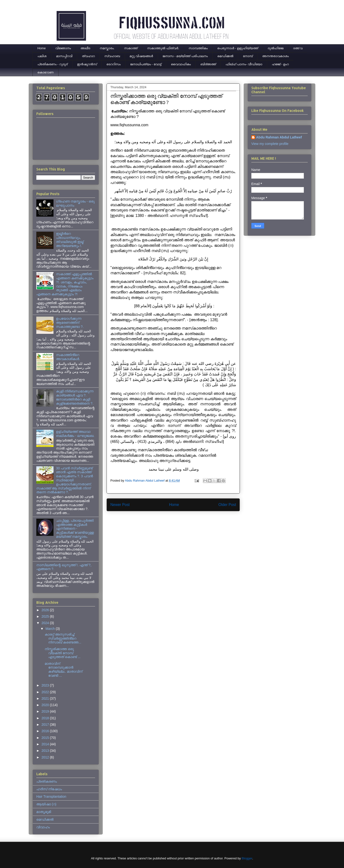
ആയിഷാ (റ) (46, 804)
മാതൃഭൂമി (44, 812)
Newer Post (120, 505)
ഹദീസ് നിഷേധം (49, 789)
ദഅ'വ (298, 48)
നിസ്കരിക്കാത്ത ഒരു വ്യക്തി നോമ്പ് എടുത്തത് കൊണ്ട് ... (63, 653)
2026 (46, 610)
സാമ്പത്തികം (198, 48)
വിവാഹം (43, 827)
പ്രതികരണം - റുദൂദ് (53, 64)
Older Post (227, 505)
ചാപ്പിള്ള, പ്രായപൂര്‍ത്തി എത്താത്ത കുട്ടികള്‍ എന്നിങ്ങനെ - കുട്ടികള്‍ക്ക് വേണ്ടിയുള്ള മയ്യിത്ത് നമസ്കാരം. (75, 529)
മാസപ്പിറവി (64, 56)
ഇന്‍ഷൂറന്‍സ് (87, 64)
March (51, 629)
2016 (46, 731)
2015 (46, 738)
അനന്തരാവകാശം (276, 56)
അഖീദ (85, 48)
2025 (46, 616)
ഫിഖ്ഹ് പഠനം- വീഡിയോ (244, 64)
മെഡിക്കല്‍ (225, 56)
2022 (46, 692)
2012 (46, 757)
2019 (46, 711)
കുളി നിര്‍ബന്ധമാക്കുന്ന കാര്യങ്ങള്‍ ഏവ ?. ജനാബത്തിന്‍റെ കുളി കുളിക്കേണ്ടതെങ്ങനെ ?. (75, 397)
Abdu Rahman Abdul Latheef (279, 137)
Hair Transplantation (51, 797)
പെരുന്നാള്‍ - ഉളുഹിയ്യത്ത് (238, 48)
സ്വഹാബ (112, 56)
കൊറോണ (46, 72)
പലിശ (42, 56)
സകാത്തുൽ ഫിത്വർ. (163, 48)
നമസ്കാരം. (107, 48)
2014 (46, 744)
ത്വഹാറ (88, 56)
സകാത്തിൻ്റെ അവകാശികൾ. (68, 357)
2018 (46, 718)
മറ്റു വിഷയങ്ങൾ (141, 56)
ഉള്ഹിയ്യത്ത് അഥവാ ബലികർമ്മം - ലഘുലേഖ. (75, 434)
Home (42, 48)
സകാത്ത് (131, 48)
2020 (46, 705)
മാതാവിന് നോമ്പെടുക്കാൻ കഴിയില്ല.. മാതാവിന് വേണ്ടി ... (64, 670)
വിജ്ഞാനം (63, 48)
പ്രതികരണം (47, 781)
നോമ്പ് (248, 56)
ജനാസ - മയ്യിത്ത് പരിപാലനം (185, 56)
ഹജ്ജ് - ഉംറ (280, 64)
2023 (46, 685)
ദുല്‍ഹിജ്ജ (275, 48)
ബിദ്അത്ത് (208, 64)
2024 (46, 623)
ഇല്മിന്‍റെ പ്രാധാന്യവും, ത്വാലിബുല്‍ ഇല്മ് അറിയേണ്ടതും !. (70, 240)
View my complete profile (270, 144)
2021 (46, 698)
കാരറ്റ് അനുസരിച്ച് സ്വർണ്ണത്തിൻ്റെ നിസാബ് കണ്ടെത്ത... (63, 638)
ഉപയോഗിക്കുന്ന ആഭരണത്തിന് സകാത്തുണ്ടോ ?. (70, 323)
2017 (46, 725)
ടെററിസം (114, 64)
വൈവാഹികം (181, 64)
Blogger (247, 858)
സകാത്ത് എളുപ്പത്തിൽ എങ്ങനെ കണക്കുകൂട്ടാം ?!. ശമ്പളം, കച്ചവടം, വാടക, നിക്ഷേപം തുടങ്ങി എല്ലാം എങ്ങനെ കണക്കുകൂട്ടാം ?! (65, 284)
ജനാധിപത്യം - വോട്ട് (146, 64)
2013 (46, 751)
